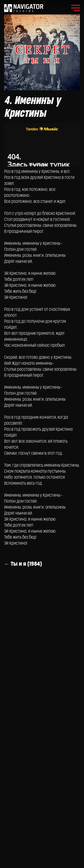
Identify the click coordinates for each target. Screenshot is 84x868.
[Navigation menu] (76, 8)
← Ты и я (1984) (23, 564)
